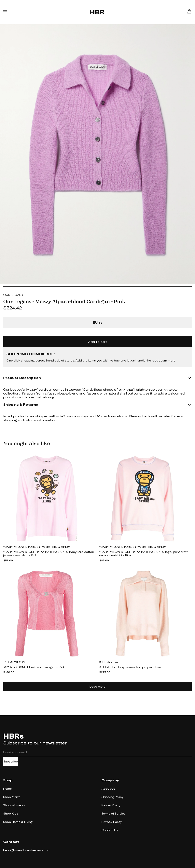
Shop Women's (14, 805)
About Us (108, 789)
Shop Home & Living (18, 822)
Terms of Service (114, 813)
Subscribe (11, 761)
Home (8, 789)
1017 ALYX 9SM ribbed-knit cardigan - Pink (34, 667)
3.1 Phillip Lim (108, 662)
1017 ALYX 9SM (14, 662)
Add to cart (98, 342)
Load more (97, 686)
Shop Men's (12, 797)
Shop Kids (11, 813)
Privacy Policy (112, 822)
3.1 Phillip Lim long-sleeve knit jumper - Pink (130, 667)
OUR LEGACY (13, 295)
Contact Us (110, 830)
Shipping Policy (113, 797)
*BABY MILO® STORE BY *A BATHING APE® (37, 547)
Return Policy (111, 805)
